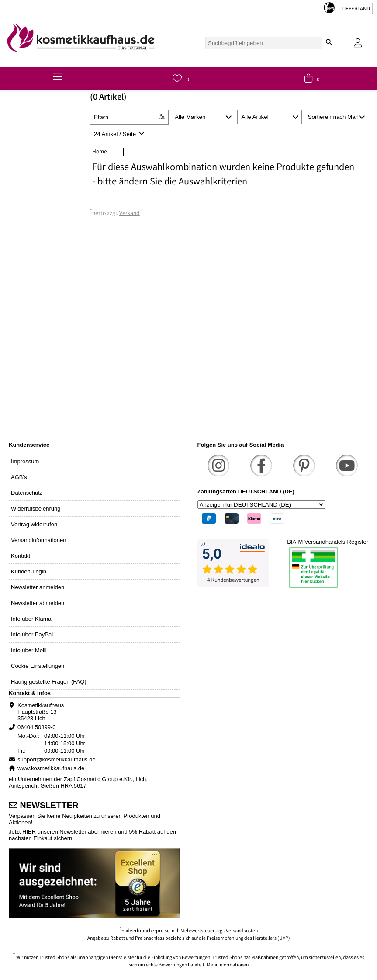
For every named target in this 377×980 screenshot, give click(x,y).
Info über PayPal (32, 634)
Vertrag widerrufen (34, 524)
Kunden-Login (29, 572)
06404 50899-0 (36, 727)
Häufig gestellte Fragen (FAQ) (49, 682)
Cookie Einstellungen (38, 666)
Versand (130, 214)
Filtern (101, 118)
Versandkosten (242, 931)
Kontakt (21, 556)
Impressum (25, 461)
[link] (81, 38)
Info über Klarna (31, 619)
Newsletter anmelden (38, 587)
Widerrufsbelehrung (36, 509)
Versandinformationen (38, 540)
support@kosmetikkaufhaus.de (57, 759)
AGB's (19, 477)
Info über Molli (29, 650)
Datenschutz (27, 493)
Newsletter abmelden (38, 603)
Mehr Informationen (228, 965)
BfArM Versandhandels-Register (328, 542)
